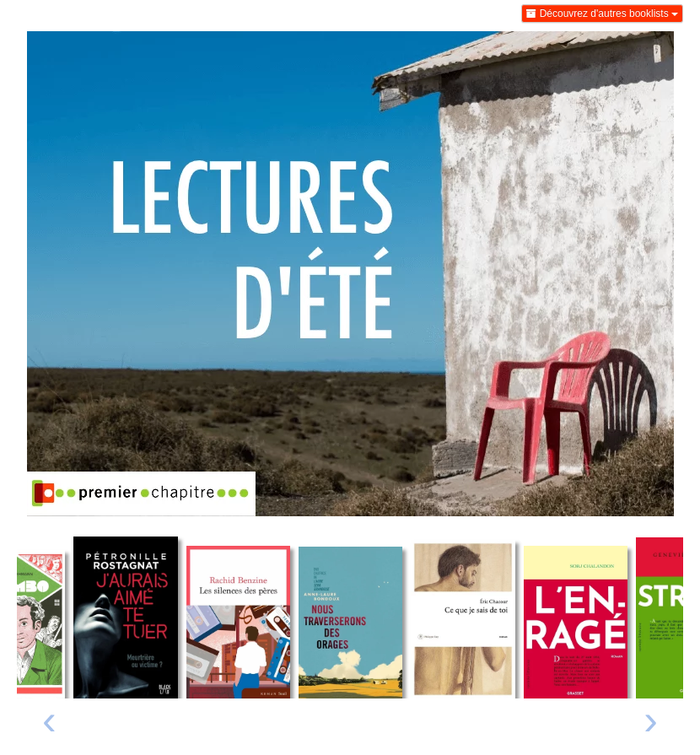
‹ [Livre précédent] (49, 720)
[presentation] (49, 724)
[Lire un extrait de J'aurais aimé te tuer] (125, 617)
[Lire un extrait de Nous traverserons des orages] (350, 622)
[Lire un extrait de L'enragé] (576, 622)
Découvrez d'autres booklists (602, 13)
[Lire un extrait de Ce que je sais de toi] (463, 619)
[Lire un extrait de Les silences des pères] (238, 622)
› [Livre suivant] (651, 720)
